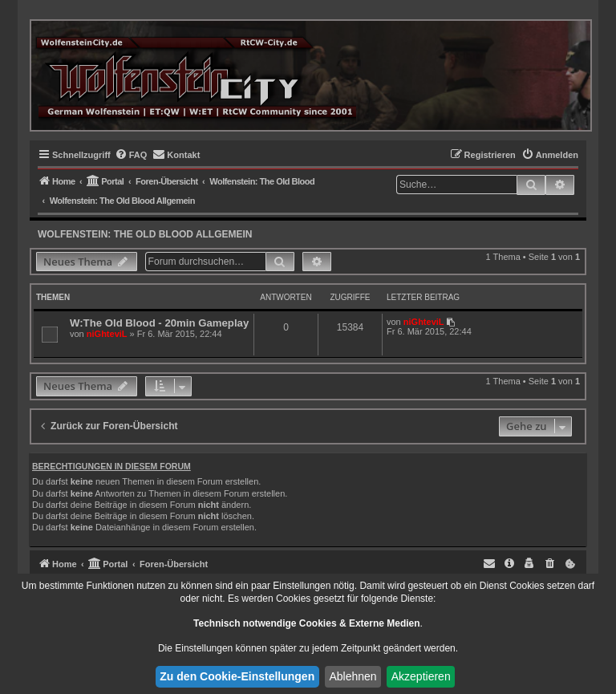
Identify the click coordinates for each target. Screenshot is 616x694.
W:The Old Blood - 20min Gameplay (159, 323)
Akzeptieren (421, 676)
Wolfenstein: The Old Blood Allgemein (145, 234)
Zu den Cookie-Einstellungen (237, 676)
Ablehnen (353, 676)
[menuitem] (131, 155)
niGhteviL (107, 334)
